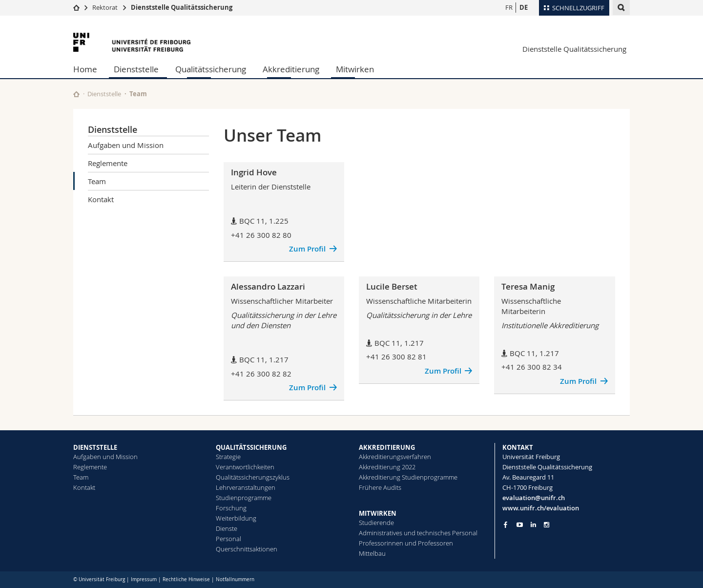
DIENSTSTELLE (95, 447)
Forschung (231, 508)
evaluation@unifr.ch (534, 498)
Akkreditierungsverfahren (395, 457)
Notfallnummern (235, 579)
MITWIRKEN (378, 513)
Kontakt (101, 199)
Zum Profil (307, 249)
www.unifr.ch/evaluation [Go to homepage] (541, 508)
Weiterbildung (236, 518)
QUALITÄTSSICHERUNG (251, 447)
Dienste (227, 528)
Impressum (144, 579)
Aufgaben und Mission (126, 145)
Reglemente (108, 163)
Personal (228, 539)
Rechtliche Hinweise (186, 579)
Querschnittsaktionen (247, 549)
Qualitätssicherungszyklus (253, 477)
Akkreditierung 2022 (387, 467)
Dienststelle (136, 69)
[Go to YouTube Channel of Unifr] (520, 525)
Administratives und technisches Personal (418, 533)
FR (509, 7)
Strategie (228, 457)
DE (524, 7)
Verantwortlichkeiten (245, 467)
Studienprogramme (244, 498)
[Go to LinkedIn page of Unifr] (533, 525)
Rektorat (105, 7)
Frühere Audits (380, 487)
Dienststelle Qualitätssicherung (182, 7)
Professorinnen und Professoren (406, 543)
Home (85, 69)
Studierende (376, 523)
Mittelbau (372, 553)
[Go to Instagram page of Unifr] (547, 525)
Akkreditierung (291, 69)
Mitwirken (355, 69)
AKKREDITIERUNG (387, 447)
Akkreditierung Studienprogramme (408, 477)
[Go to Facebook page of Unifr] (506, 525)
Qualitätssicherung (211, 69)
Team (97, 181)
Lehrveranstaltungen (246, 487)
